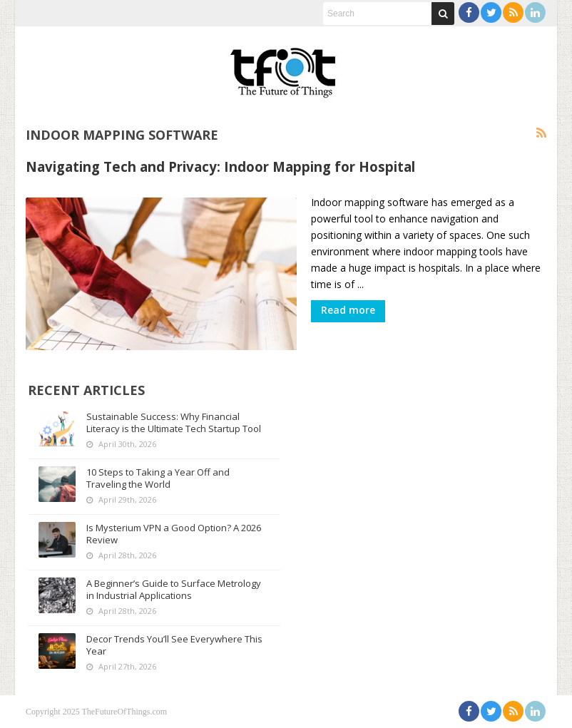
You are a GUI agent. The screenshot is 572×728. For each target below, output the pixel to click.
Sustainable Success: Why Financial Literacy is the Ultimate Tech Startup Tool (174, 422)
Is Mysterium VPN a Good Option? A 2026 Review (174, 534)
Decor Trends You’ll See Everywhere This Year (174, 645)
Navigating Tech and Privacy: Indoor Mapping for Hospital (220, 166)
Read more (348, 310)
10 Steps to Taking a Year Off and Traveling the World (158, 478)
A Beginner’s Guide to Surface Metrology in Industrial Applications (174, 589)
